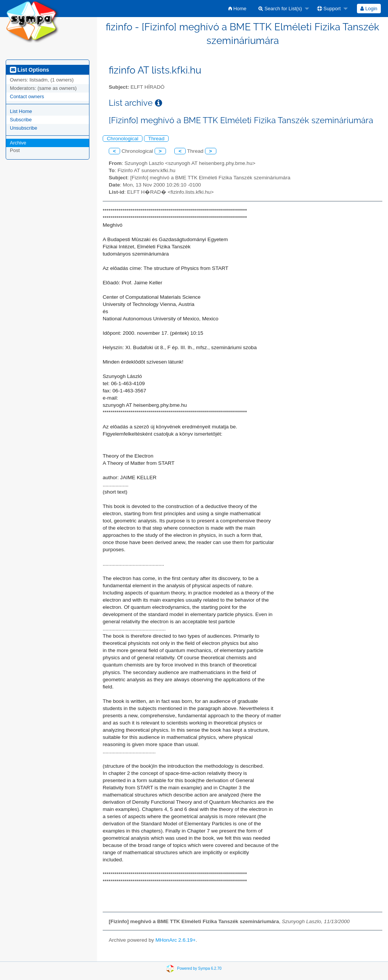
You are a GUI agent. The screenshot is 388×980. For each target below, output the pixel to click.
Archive (18, 143)
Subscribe (21, 120)
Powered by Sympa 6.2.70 (199, 968)
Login (369, 9)
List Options (29, 70)
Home (237, 9)
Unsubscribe (23, 128)
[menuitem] (237, 9)
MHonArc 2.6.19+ (175, 940)
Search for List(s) (280, 9)
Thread (156, 139)
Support (329, 9)
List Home (21, 111)
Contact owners (27, 96)
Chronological (123, 139)
